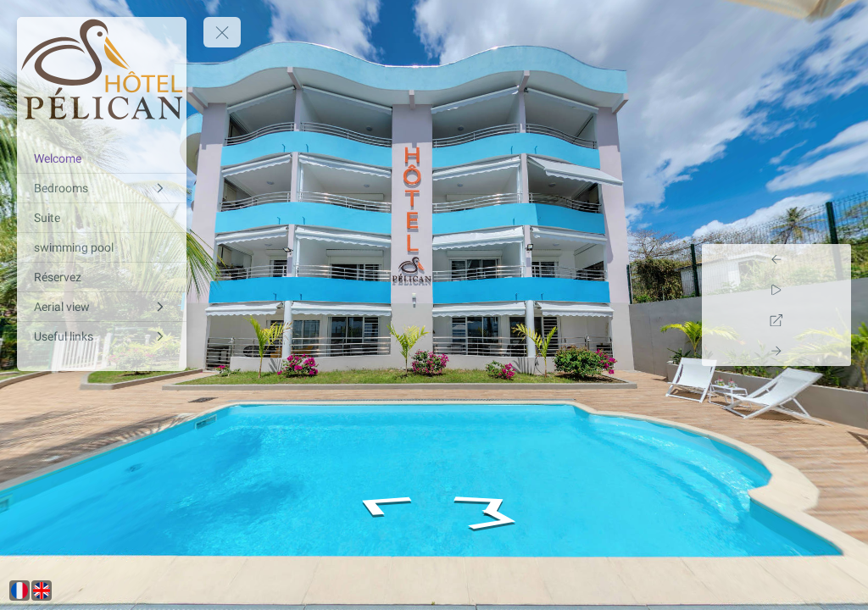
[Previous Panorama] (832, 259)
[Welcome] (102, 158)
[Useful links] (102, 336)
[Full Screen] (832, 320)
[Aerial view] (102, 307)
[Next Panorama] (832, 351)
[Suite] (102, 218)
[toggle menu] (222, 32)
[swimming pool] (102, 247)
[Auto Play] (832, 290)
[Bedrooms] (102, 188)
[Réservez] (102, 277)
